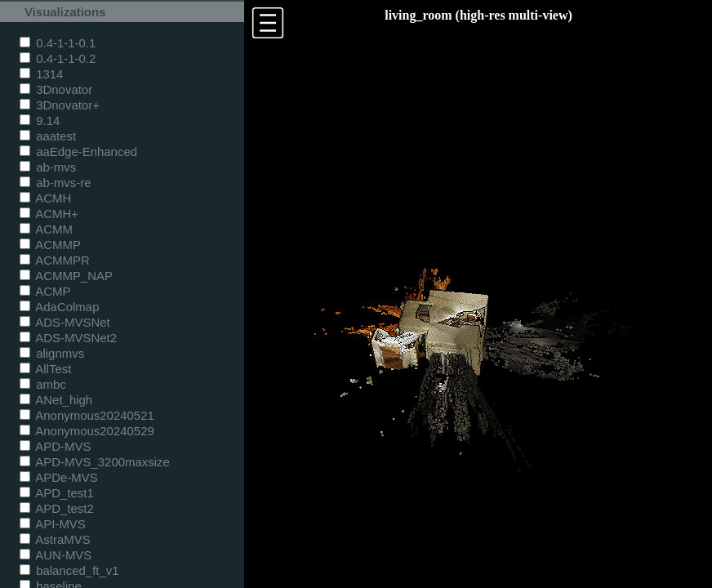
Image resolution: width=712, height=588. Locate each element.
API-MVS (53, 524)
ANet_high (56, 400)
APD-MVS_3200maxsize (95, 462)
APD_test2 (57, 508)
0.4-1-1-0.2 (58, 58)
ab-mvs (48, 167)
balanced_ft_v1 (69, 570)
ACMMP (50, 245)
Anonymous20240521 (87, 415)
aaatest (48, 136)
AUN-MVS (56, 555)
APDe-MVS (59, 477)
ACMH (45, 198)
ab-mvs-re (55, 183)
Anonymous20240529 (87, 431)
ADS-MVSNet (65, 322)
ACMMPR (55, 260)
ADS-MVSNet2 (68, 338)
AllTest (45, 369)
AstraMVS (55, 539)
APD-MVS (55, 446)
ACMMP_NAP (66, 276)
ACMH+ (49, 214)
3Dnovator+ (60, 105)
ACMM (46, 229)
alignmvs (52, 353)
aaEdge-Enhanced (78, 151)
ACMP (45, 291)
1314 (41, 74)
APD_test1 (57, 493)
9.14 (40, 120)
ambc (43, 384)
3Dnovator (56, 89)
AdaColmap (59, 307)
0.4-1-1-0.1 (58, 43)
